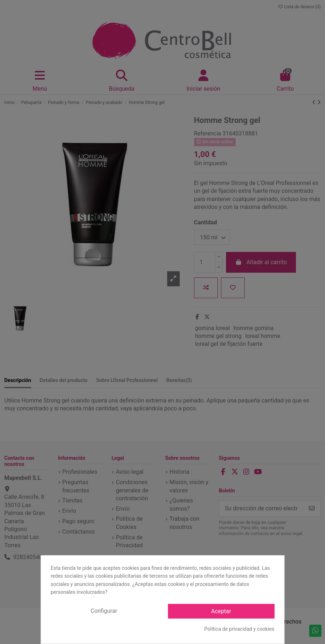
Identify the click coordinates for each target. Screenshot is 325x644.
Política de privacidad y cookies (239, 629)
